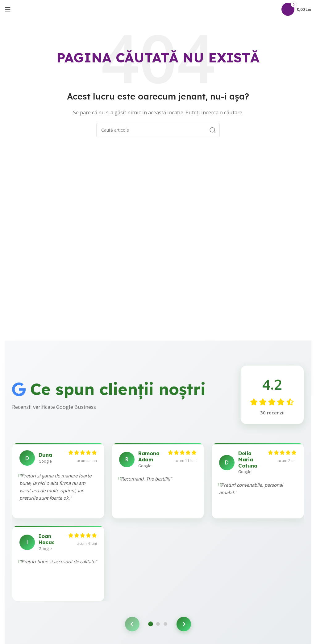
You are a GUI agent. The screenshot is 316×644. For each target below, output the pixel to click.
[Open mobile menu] (8, 9)
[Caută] (275, 9)
